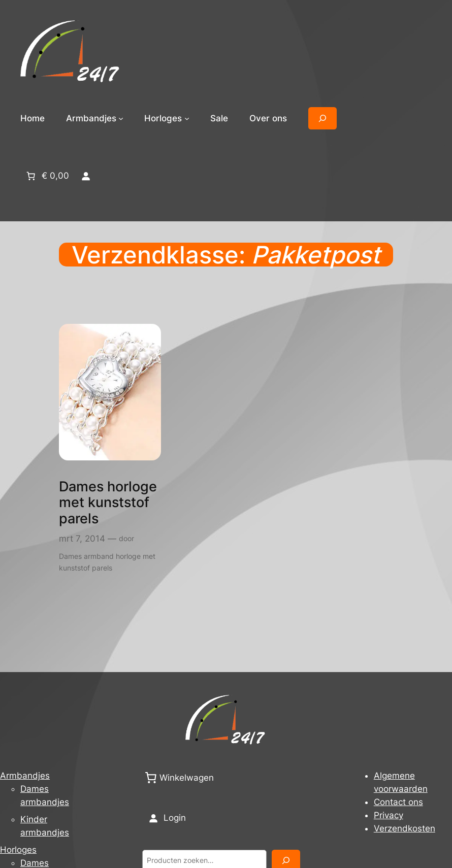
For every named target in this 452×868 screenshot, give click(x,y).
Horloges (18, 850)
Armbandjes (25, 776)
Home (33, 118)
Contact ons (398, 802)
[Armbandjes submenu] (121, 118)
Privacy (389, 815)
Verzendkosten (405, 828)
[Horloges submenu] (187, 118)
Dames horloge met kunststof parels (108, 503)
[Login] (85, 176)
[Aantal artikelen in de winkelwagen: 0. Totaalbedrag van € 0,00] (47, 176)
